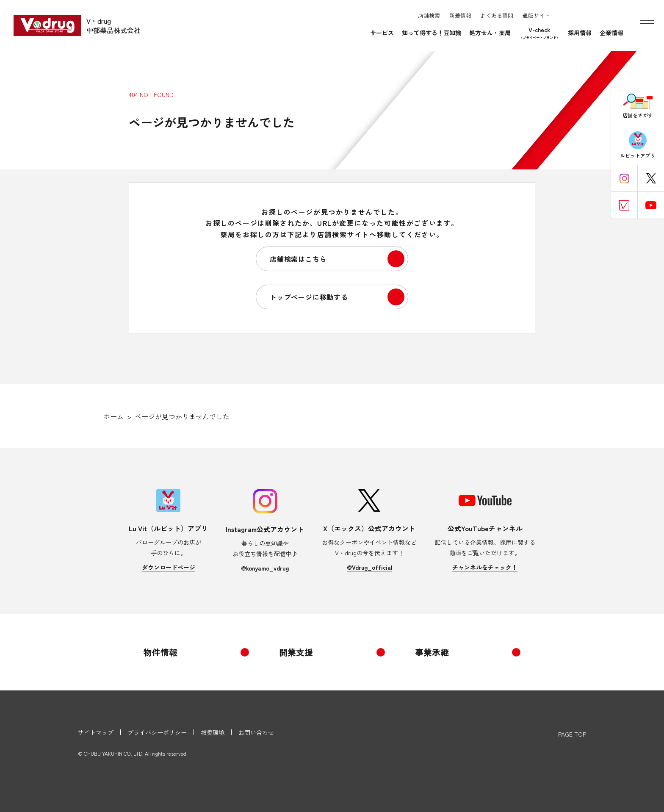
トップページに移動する (309, 297)
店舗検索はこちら (298, 259)
